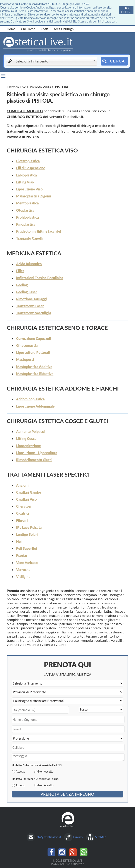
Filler (20, 271)
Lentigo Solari (27, 534)
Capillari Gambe (29, 492)
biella (103, 595)
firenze (62, 607)
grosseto (40, 611)
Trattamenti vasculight (34, 313)
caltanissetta (71, 599)
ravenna (13, 632)
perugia (103, 624)
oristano (37, 624)
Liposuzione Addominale (35, 406)
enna (37, 607)
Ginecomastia (27, 345)
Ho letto (126, 10)
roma (92, 632)
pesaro (117, 624)
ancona (82, 590)
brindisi (40, 599)
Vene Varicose (27, 563)
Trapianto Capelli (29, 238)
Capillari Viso (26, 499)
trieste (50, 640)
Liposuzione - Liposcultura (37, 453)
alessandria (65, 590)
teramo (92, 636)
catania (39, 603)
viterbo (61, 644)
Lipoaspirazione (28, 446)
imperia (55, 611)
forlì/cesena (90, 607)
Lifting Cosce (26, 438)
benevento (73, 595)
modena (60, 620)
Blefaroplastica (28, 161)
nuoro (98, 620)
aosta (94, 590)
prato (97, 628)
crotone (13, 607)
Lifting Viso (25, 182)
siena (37, 636)
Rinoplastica (26, 224)
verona (12, 644)
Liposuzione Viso (29, 189)
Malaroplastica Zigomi (34, 196)
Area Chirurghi (64, 29)
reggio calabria (33, 632)
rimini (81, 632)
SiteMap (101, 837)
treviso (38, 640)
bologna (116, 595)
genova (12, 611)
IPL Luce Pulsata (29, 527)
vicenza (47, 644)
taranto (78, 636)
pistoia (51, 628)
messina (32, 620)
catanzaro (55, 603)
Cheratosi (24, 506)
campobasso (93, 599)
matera (111, 615)
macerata (56, 615)
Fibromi (22, 520)
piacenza (28, 628)
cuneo (26, 607)
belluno (56, 595)
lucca (43, 615)
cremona (109, 603)
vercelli (116, 640)
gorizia (26, 611)
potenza (84, 628)
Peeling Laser (26, 292)
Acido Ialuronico (29, 264)
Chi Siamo (28, 29)
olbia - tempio (17, 624)
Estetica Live (16, 87)
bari (45, 595)
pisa (40, 628)
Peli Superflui (27, 548)
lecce (119, 611)
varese (74, 640)
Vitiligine (23, 577)
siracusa (50, 636)
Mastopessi (25, 359)
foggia (74, 607)
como (80, 603)
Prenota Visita (41, 87)
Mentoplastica (27, 203)
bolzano (13, 599)
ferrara (49, 607)
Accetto (20, 771)
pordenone (67, 628)
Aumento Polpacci (30, 431)
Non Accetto (46, 771)
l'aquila (81, 611)
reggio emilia (56, 632)
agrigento (47, 590)
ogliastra (112, 620)
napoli (74, 620)
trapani (12, 640)
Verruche (23, 570)
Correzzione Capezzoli (33, 338)
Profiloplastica (27, 217)
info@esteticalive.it (48, 837)
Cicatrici (23, 513)
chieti (69, 603)
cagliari (54, 599)
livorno (23, 615)
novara (86, 620)
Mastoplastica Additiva (34, 367)
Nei (19, 541)
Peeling (22, 285)
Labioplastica (26, 175)
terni (103, 636)
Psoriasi (22, 555)
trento (25, 640)
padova (51, 624)
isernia (68, 611)
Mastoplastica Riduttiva (35, 374)
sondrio (64, 636)
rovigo (104, 632)
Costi (44, 29)
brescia (27, 599)
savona (25, 636)
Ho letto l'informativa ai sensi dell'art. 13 (37, 765)
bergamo (90, 595)
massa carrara (92, 615)
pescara (13, 628)
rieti (71, 632)
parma (79, 624)
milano (46, 620)
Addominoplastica (30, 399)
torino (114, 636)
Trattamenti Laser (30, 306)
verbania (102, 640)
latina (108, 611)
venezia (87, 640)
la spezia (95, 611)
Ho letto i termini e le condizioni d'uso (35, 779)
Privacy (78, 837)
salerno (117, 632)
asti (22, 595)
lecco (11, 615)
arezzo (106, 590)
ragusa (109, 628)
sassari (12, 636)
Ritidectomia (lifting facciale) (38, 231)
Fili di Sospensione (31, 168)
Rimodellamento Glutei (34, 460)
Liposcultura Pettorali (33, 352)
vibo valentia (30, 644)
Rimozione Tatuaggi (32, 299)
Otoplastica (25, 210)
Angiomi (23, 485)
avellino (34, 595)
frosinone (109, 607)
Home (11, 29)
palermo (66, 624)
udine (62, 640)
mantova (73, 615)
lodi (33, 615)
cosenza (93, 603)
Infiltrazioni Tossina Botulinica (40, 278)
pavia (91, 624)
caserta (26, 603)
